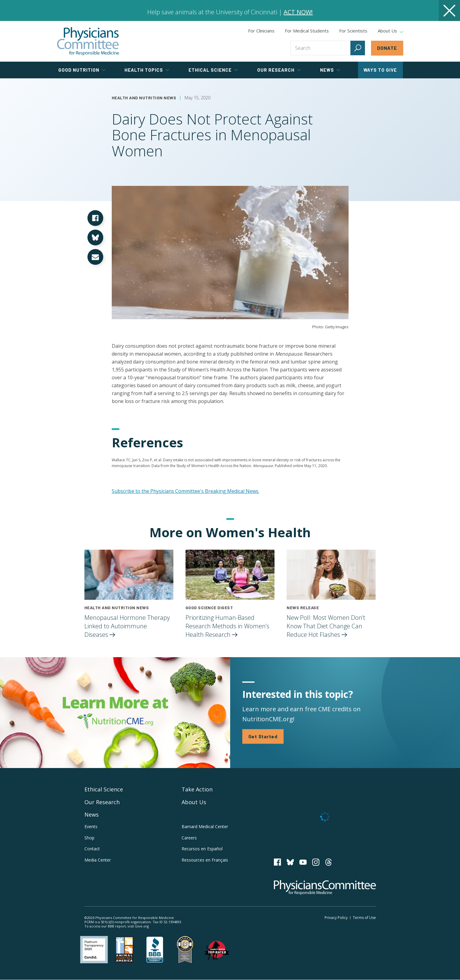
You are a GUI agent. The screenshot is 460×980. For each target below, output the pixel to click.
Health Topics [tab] (147, 70)
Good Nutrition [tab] (82, 70)
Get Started (263, 736)
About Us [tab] (390, 31)
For (307, 31)
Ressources (205, 860)
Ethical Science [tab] (213, 70)
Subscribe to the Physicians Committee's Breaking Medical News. (186, 491)
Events (91, 826)
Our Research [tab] (279, 70)
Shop (89, 838)
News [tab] (330, 70)
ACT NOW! (298, 12)
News (92, 814)
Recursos (202, 849)
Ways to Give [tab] (380, 70)
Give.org (142, 926)
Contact (92, 849)
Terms (364, 918)
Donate (387, 48)
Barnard (205, 826)
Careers (189, 838)
